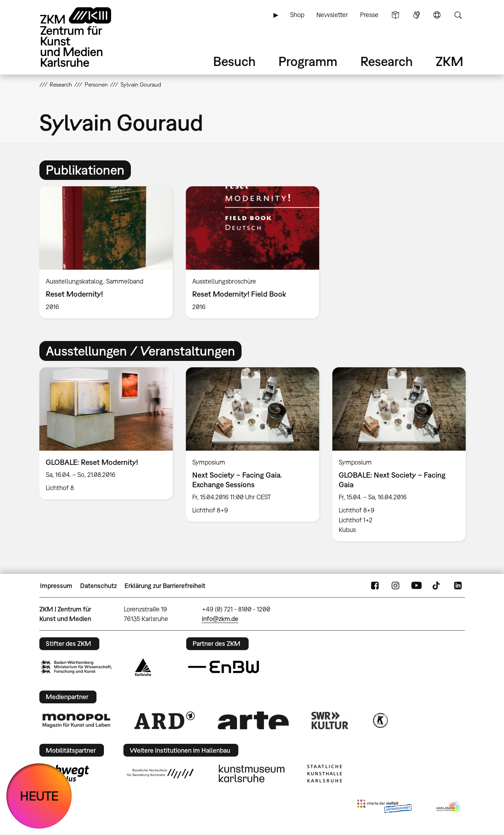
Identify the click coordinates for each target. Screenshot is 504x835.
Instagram (395, 586)
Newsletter (332, 15)
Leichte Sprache (395, 15)
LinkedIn (458, 586)
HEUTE (39, 796)
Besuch (234, 61)
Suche (458, 15)
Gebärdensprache (416, 15)
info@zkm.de (220, 619)
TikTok (437, 586)
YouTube (416, 586)
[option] (106, 252)
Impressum (56, 586)
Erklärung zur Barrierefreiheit (165, 586)
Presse (369, 15)
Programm (308, 61)
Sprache (437, 15)
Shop (297, 15)
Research (387, 61)
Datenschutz (98, 586)
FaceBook (375, 586)
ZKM (449, 61)
